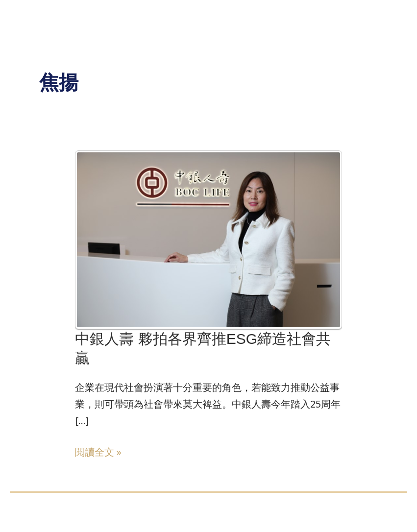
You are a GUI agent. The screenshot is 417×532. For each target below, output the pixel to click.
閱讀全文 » (98, 451)
